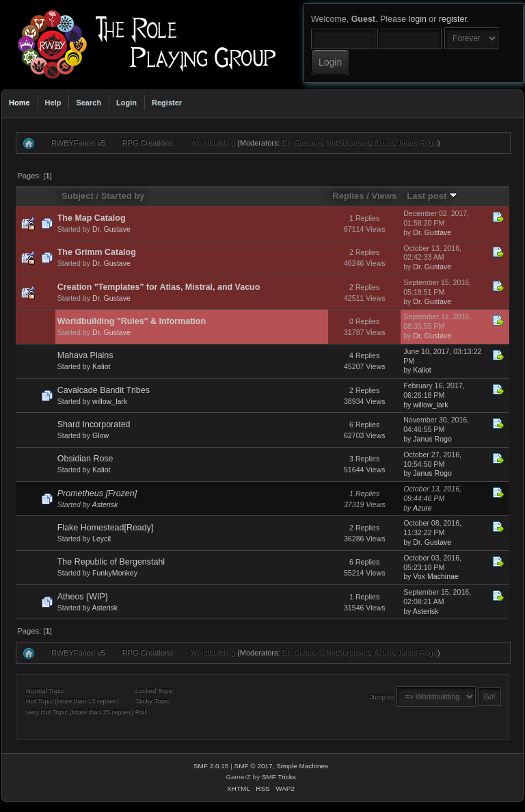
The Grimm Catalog (97, 252)
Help (53, 103)
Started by (123, 196)
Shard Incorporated (94, 424)
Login (126, 103)
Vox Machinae (436, 576)
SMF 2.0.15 (211, 766)
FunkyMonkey (115, 573)
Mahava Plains (85, 355)
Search (89, 103)
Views (384, 196)
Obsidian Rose (85, 459)
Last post (432, 196)
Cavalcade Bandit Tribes (104, 390)
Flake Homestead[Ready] (106, 528)
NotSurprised (348, 143)
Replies (348, 196)
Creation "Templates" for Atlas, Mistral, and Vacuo (159, 287)
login (418, 19)
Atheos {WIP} (83, 597)
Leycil (102, 539)
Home (19, 103)
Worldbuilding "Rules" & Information (132, 321)
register (453, 19)
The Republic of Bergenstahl (111, 562)
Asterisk (105, 504)
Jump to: (382, 697)
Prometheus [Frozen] (97, 493)
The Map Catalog (92, 218)
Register (167, 103)
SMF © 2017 (254, 766)
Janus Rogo (417, 143)
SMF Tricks (279, 777)
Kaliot (102, 366)
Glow (100, 435)
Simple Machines (302, 766)
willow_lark (110, 401)
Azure (384, 143)
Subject (78, 196)
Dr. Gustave (302, 143)
